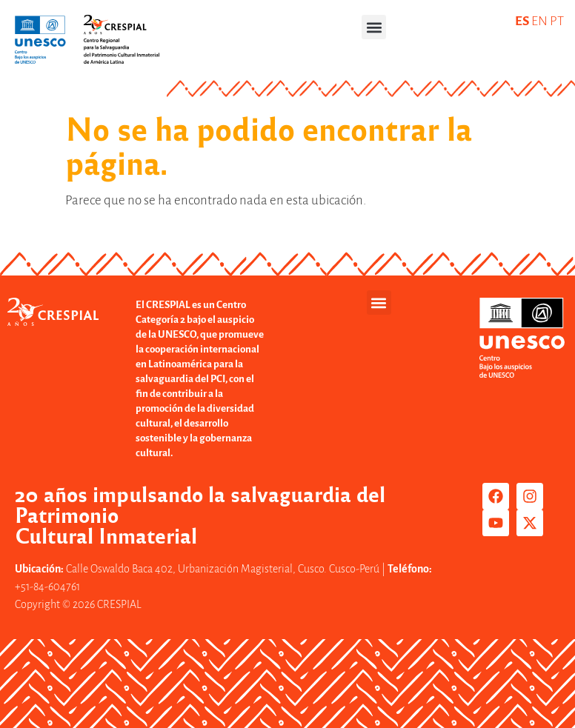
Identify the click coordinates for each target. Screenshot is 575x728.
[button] (374, 27)
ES (522, 21)
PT (557, 21)
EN (539, 21)
